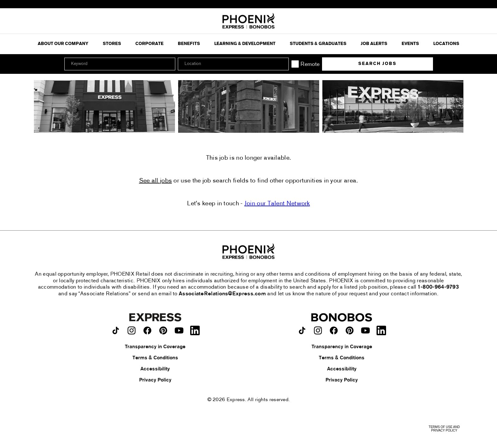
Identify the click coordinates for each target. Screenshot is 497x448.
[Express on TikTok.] (116, 330)
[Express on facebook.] (147, 330)
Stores (112, 44)
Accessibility (155, 369)
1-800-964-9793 (438, 287)
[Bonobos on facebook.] (334, 330)
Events (410, 44)
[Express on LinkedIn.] (195, 330)
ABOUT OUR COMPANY (63, 44)
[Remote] (295, 64)
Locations (446, 44)
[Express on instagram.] (132, 330)
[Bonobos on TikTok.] (302, 330)
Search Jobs (377, 64)
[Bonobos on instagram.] (318, 330)
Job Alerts (374, 44)
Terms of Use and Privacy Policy (444, 429)
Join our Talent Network (277, 204)
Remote (310, 64)
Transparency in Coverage (155, 347)
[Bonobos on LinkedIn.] (381, 330)
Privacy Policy (155, 380)
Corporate (149, 44)
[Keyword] (120, 64)
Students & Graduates (318, 44)
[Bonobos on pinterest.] (350, 330)
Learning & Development (245, 44)
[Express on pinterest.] (163, 330)
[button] (283, 64)
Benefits (189, 44)
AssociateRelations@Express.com (222, 294)
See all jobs (156, 181)
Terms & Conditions (155, 358)
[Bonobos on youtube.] (365, 330)
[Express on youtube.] (179, 330)
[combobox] (233, 64)
